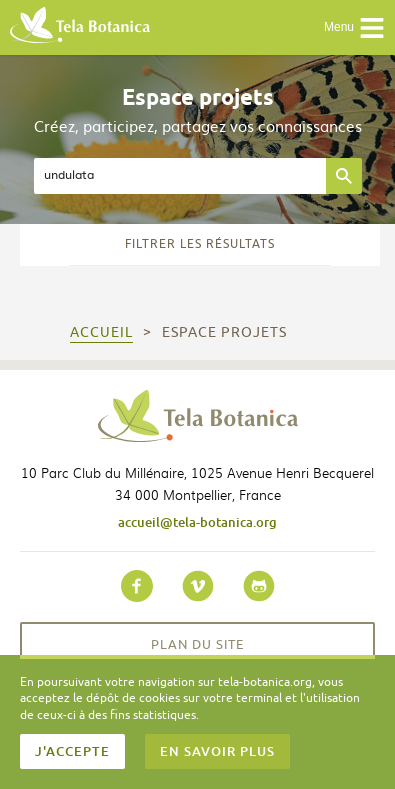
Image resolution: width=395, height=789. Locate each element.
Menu (354, 28)
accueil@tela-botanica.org (197, 522)
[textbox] (180, 176)
